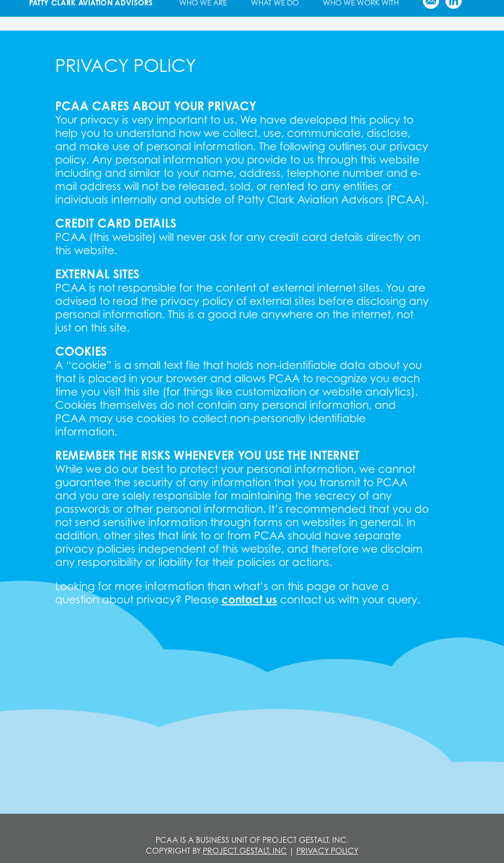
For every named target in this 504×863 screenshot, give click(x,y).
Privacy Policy (327, 851)
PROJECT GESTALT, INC (245, 851)
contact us (249, 599)
